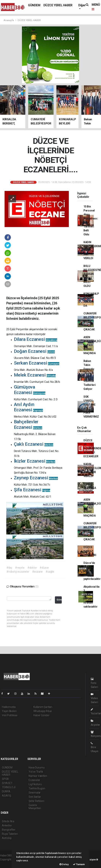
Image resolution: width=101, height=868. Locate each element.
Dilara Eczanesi (36, 339)
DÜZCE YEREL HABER (58, 5)
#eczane (38, 572)
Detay (64, 864)
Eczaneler (34, 780)
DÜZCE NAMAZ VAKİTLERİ (90, 551)
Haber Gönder (41, 715)
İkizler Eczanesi (35, 461)
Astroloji (7, 838)
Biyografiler (9, 830)
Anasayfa (9, 20)
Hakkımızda (9, 707)
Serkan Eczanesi (37, 363)
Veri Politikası (10, 715)
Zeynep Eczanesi (36, 478)
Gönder (59, 600)
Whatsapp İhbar (43, 711)
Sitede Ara (8, 821)
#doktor (32, 568)
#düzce (44, 568)
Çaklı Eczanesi (34, 444)
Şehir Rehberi (36, 801)
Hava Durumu (37, 768)
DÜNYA (6, 791)
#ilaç (9, 568)
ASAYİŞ (6, 796)
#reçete (20, 568)
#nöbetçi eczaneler (18, 572)
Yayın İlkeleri (9, 711)
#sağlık (50, 572)
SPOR (5, 779)
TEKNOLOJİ (9, 787)
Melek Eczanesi (35, 375)
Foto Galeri (94, 683)
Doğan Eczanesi (34, 351)
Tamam (79, 864)
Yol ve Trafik (36, 772)
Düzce (35, 358)
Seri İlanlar (35, 797)
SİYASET (7, 783)
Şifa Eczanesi (32, 490)
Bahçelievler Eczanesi (28, 425)
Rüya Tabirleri (10, 834)
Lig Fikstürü (35, 784)
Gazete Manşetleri (35, 807)
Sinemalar (35, 793)
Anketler (7, 825)
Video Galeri (94, 698)
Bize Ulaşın (95, 747)
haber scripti (7, 863)
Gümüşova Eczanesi (30, 390)
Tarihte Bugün (37, 788)
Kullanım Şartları (43, 707)
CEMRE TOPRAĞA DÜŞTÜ (90, 488)
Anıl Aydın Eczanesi (28, 407)
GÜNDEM (34, 5)
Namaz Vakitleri (38, 776)
